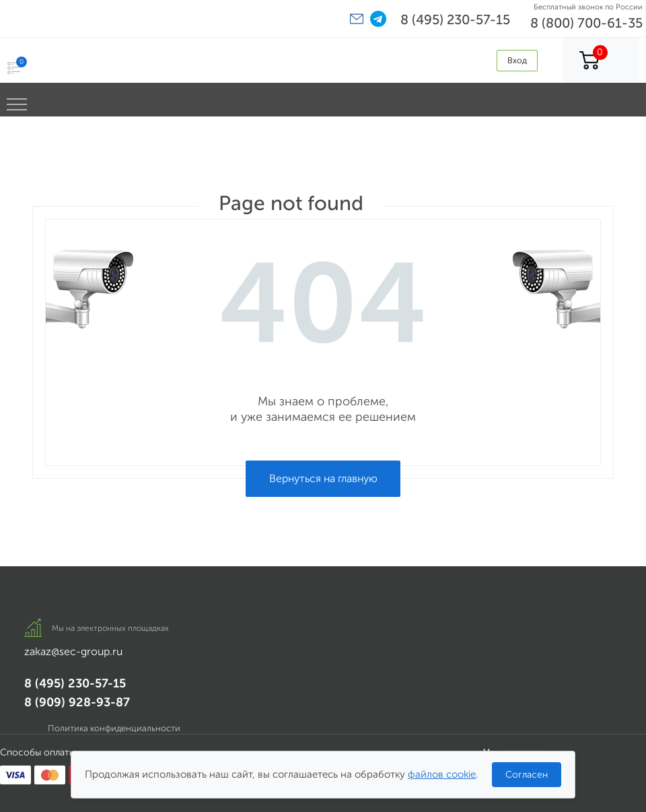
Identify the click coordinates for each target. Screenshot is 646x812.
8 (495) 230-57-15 (455, 20)
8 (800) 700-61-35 (586, 23)
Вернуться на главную (323, 478)
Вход (517, 60)
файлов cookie (442, 774)
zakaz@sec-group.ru (73, 651)
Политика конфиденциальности (114, 728)
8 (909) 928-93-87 (77, 702)
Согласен (527, 775)
